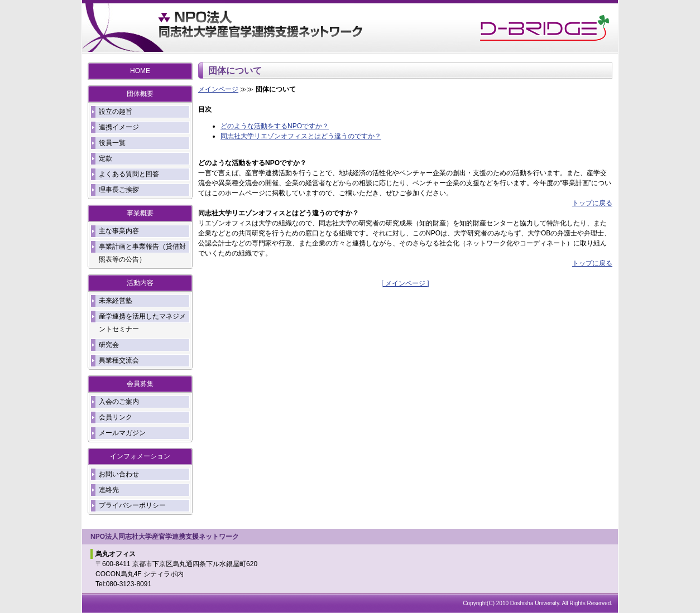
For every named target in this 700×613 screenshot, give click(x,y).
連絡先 (109, 490)
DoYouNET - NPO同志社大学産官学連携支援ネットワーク (261, 28)
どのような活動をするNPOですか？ (275, 126)
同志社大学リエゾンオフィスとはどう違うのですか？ (301, 136)
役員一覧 (112, 143)
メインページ (218, 89)
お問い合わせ (119, 474)
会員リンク (116, 417)
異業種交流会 (119, 360)
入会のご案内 (119, 402)
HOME (140, 71)
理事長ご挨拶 (119, 190)
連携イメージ (119, 127)
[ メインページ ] (405, 283)
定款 (106, 158)
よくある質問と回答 (129, 174)
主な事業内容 (119, 231)
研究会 (109, 345)
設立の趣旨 (116, 112)
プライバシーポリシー (132, 505)
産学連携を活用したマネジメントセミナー (142, 323)
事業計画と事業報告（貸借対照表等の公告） (142, 253)
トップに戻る (592, 203)
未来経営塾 (116, 301)
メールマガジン (122, 433)
